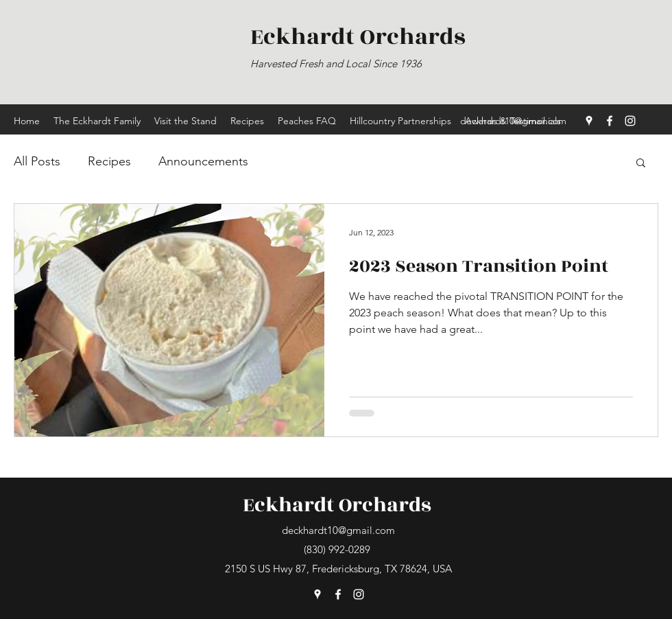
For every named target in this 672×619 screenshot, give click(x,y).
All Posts (37, 161)
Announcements (203, 161)
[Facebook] (610, 121)
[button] (641, 164)
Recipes (109, 161)
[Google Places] (589, 121)
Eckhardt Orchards (337, 505)
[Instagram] (630, 121)
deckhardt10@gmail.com (513, 121)
